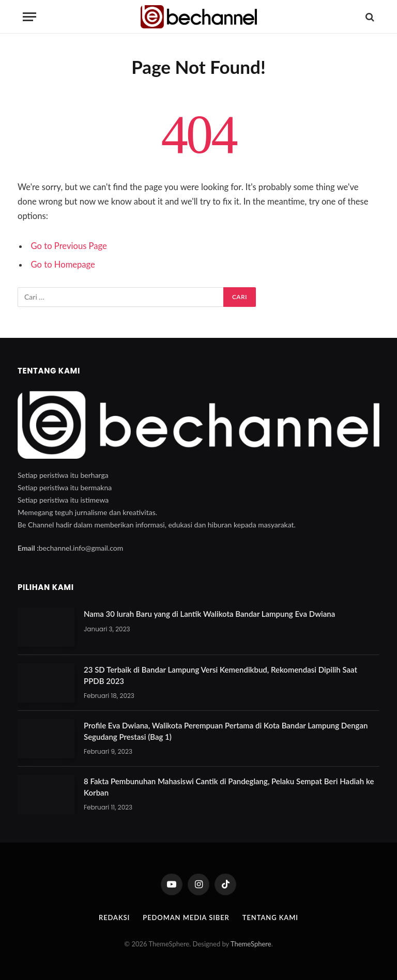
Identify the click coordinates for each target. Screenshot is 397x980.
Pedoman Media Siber (186, 917)
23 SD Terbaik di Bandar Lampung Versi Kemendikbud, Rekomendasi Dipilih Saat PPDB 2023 (220, 675)
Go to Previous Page (69, 246)
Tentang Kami (270, 917)
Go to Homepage (63, 265)
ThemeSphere (251, 944)
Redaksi (114, 917)
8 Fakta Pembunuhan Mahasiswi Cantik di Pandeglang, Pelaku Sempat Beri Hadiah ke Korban (229, 787)
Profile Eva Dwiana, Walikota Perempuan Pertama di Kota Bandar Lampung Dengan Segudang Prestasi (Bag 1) (226, 731)
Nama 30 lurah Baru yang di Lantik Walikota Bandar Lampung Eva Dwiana (209, 614)
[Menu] (29, 17)
